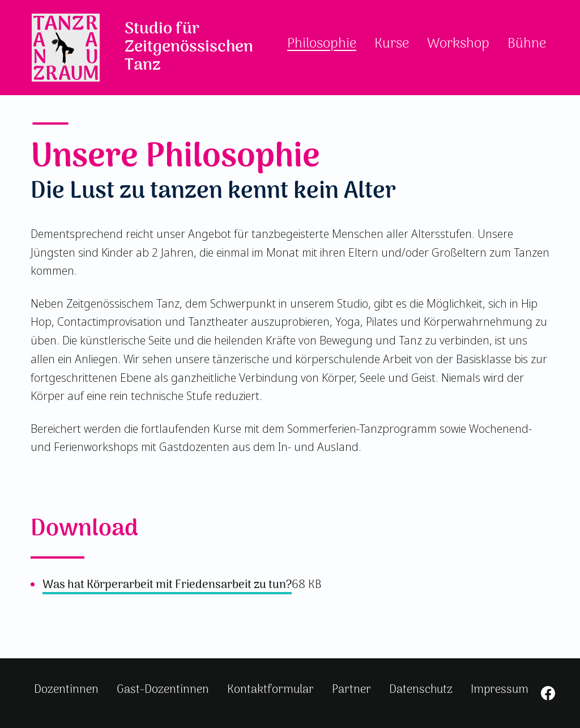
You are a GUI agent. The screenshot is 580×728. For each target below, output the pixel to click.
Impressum (500, 690)
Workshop (458, 44)
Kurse (392, 44)
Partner (351, 690)
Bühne (527, 44)
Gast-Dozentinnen (163, 690)
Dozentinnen (66, 690)
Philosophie (322, 44)
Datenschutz (421, 690)
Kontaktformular (270, 690)
